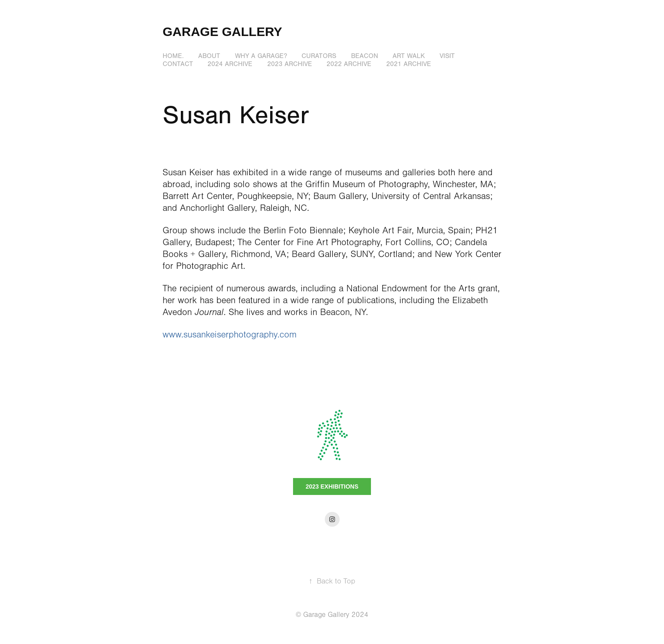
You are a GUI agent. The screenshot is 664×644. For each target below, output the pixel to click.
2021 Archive (409, 64)
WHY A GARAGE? (261, 56)
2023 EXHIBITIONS (332, 486)
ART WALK (409, 56)
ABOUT (209, 56)
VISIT (447, 56)
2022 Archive (349, 64)
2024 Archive (230, 64)
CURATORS (319, 56)
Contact (178, 64)
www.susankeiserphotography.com (230, 335)
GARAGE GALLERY (222, 32)
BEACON (365, 56)
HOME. (173, 56)
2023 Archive (290, 64)
